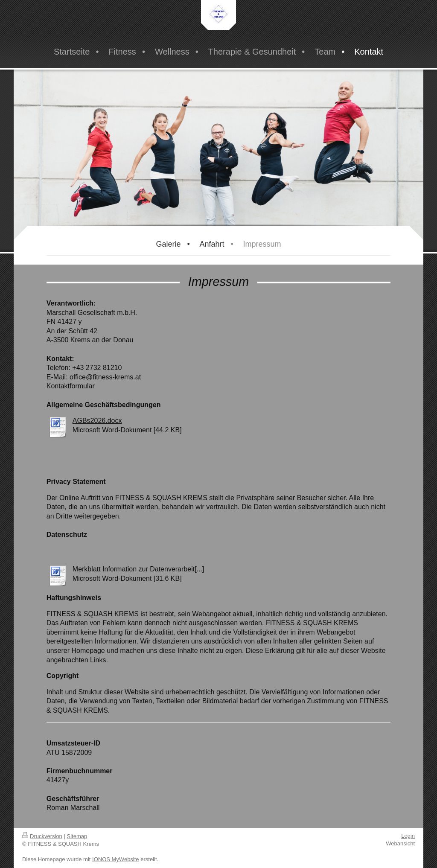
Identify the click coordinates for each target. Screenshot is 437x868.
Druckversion (42, 836)
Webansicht (400, 843)
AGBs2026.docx (97, 421)
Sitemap (77, 836)
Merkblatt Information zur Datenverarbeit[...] (138, 569)
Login (408, 836)
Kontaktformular (71, 386)
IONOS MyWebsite (116, 859)
